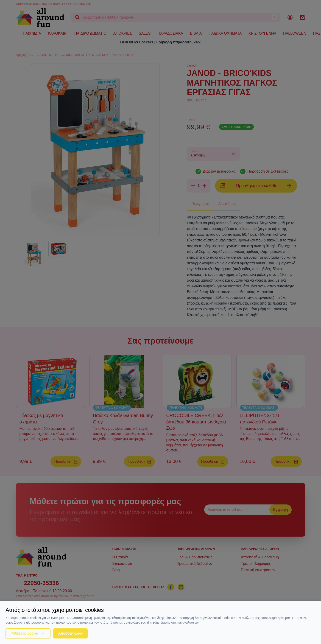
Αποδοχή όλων (70, 633)
